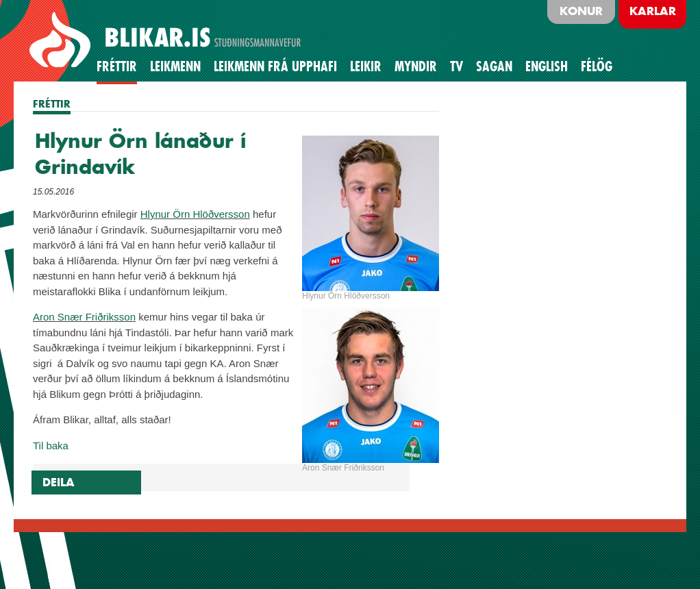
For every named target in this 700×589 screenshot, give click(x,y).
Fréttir (117, 66)
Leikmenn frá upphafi (275, 66)
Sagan (494, 66)
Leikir (366, 66)
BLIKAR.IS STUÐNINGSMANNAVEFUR (167, 40)
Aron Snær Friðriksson (84, 317)
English (547, 66)
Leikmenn (175, 66)
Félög (597, 66)
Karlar (653, 11)
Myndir (416, 66)
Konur (581, 11)
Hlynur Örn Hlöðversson (195, 214)
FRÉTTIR (52, 104)
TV (457, 66)
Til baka (51, 446)
